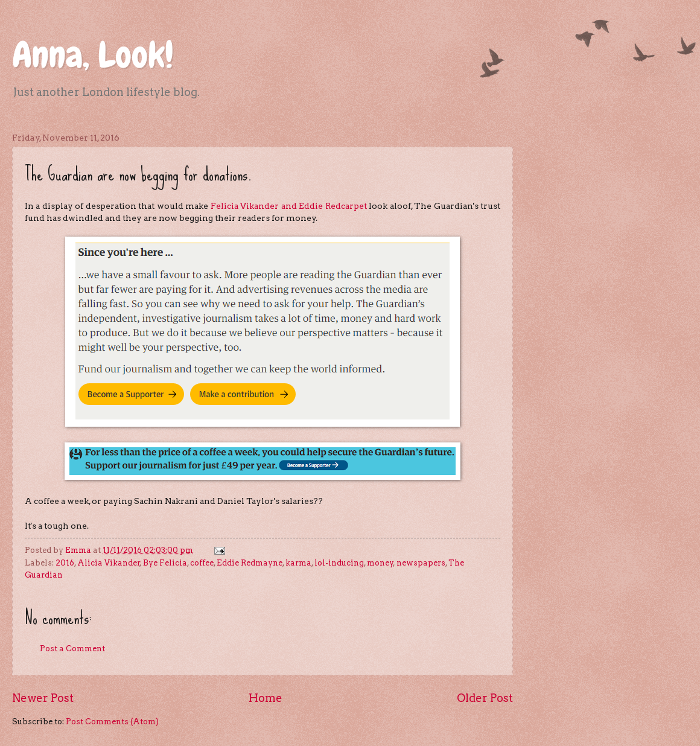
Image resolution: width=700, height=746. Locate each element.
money (380, 563)
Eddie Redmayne (250, 563)
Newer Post (43, 698)
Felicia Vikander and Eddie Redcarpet (289, 206)
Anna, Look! (93, 55)
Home (266, 698)
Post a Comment (72, 649)
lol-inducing (339, 563)
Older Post (485, 698)
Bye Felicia (165, 563)
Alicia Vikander (109, 563)
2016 (65, 563)
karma (298, 563)
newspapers (421, 563)
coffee (202, 563)
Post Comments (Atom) (112, 722)
